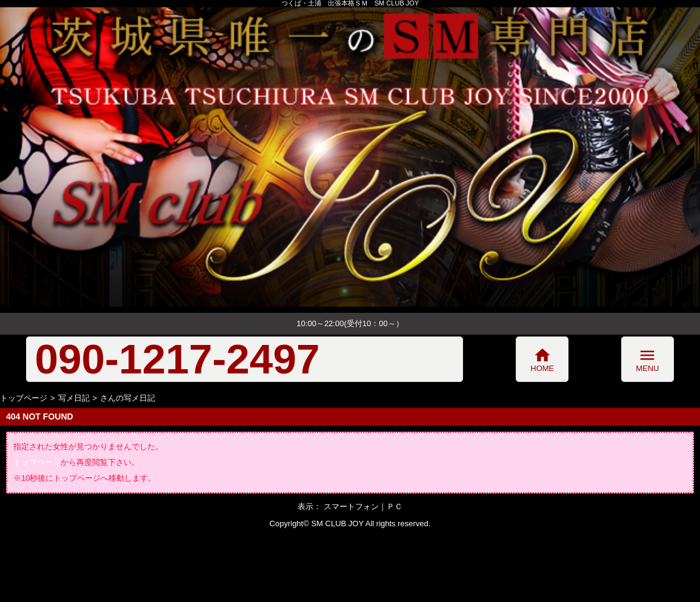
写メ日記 (74, 398)
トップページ (24, 398)
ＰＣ (395, 507)
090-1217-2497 (177, 359)
